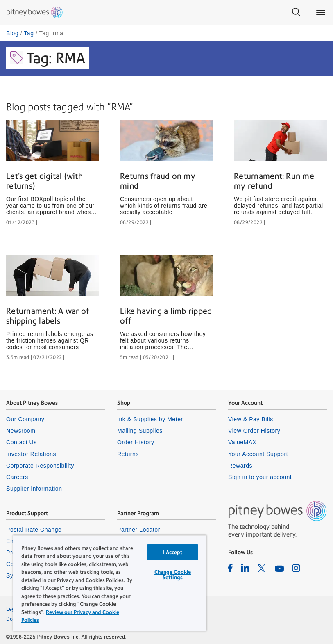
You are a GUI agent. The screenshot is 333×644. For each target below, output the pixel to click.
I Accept (172, 552)
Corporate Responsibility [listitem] (40, 466)
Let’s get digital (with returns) (44, 181)
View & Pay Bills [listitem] (251, 419)
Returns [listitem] (128, 454)
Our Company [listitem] (25, 419)
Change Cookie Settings (173, 575)
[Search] (296, 12)
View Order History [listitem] (254, 431)
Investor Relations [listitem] (31, 454)
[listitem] (230, 568)
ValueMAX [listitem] (242, 442)
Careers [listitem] (17, 477)
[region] (110, 583)
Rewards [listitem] (240, 466)
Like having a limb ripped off (166, 316)
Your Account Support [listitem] (258, 454)
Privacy (178, 609)
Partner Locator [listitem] (139, 530)
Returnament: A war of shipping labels (48, 316)
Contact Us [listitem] (22, 442)
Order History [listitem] (136, 442)
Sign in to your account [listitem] (260, 477)
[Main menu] (321, 12)
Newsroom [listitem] (21, 431)
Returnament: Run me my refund (274, 181)
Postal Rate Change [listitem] (34, 530)
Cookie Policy (185, 619)
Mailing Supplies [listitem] (140, 431)
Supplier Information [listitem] (34, 489)
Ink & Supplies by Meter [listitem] (150, 419)
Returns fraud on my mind (158, 181)
